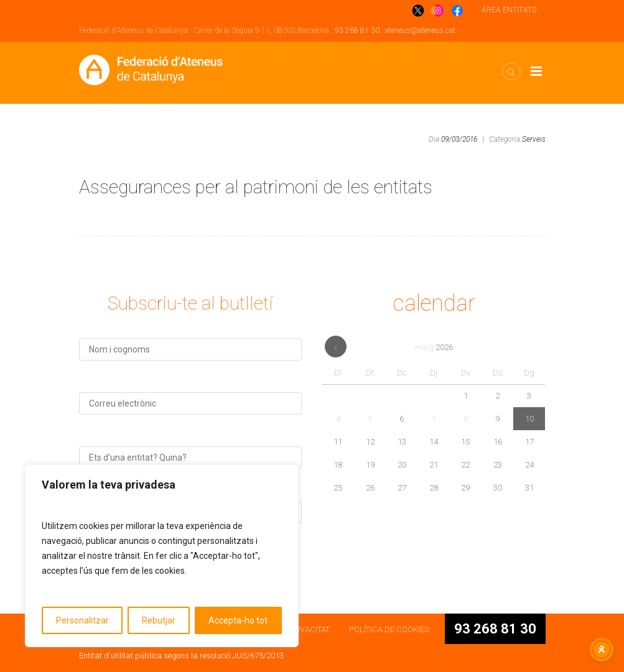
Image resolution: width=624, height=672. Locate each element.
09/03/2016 (459, 139)
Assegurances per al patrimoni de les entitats (256, 187)
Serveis (534, 139)
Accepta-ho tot (238, 620)
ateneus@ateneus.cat (420, 30)
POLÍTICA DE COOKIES (389, 629)
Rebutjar (159, 620)
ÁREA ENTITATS (509, 10)
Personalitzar (82, 620)
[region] (162, 556)
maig (434, 347)
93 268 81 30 (357, 30)
